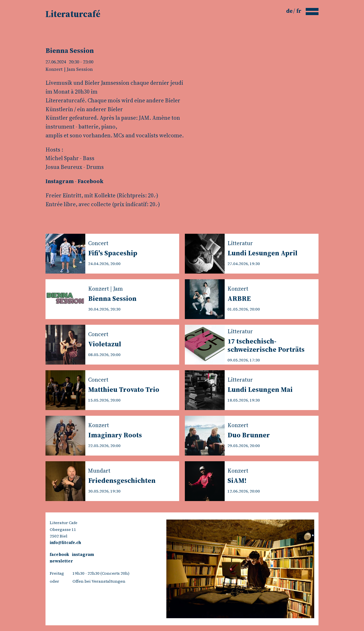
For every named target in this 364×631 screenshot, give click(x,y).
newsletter (61, 561)
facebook (59, 555)
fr (299, 11)
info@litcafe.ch (65, 543)
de (290, 11)
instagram (83, 555)
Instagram (60, 181)
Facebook (91, 181)
